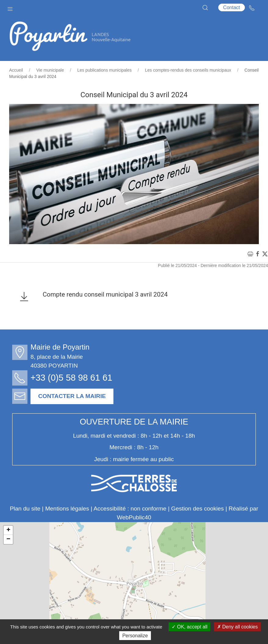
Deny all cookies (238, 627)
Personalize (135, 636)
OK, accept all (189, 627)
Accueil (16, 70)
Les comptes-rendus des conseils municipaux (188, 70)
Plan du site (25, 509)
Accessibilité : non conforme (130, 509)
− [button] (8, 539)
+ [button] (8, 530)
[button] (10, 8)
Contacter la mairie (74, 396)
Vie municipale (50, 70)
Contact (232, 7)
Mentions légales (67, 509)
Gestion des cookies (197, 509)
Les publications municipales (105, 70)
